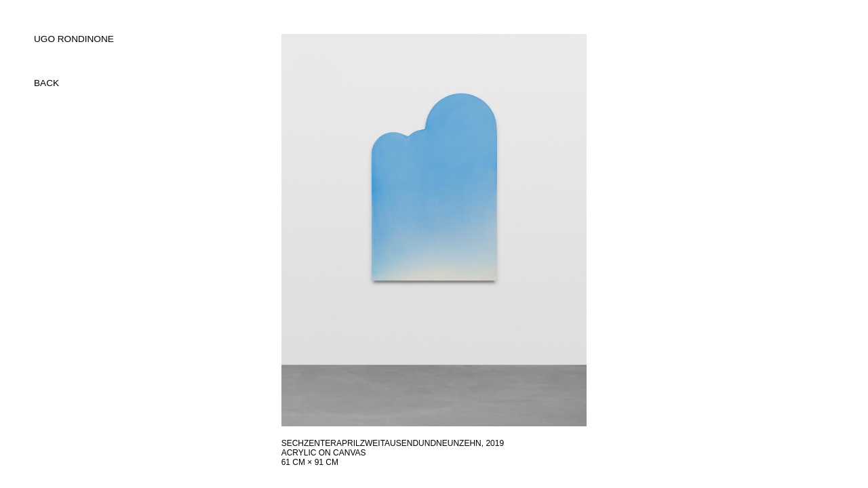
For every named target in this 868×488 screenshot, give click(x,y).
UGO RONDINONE (74, 39)
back (46, 83)
